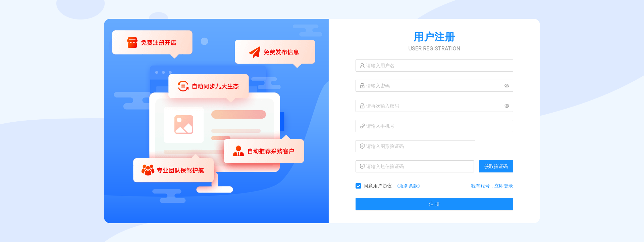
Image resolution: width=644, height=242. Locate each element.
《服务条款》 (409, 186)
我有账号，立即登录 (492, 186)
